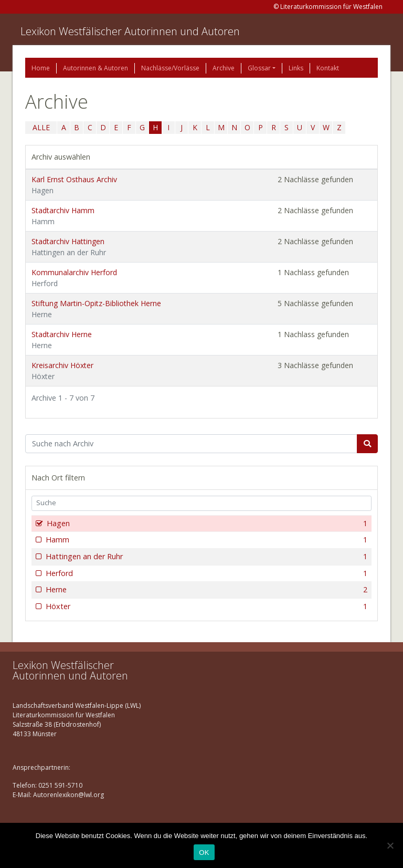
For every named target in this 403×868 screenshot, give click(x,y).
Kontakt (328, 68)
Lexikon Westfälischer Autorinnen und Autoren (130, 31)
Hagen (206, 524)
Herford (205, 573)
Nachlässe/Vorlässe (170, 68)
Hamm (205, 540)
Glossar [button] (259, 68)
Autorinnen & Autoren (96, 68)
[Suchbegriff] (191, 444)
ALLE (41, 127)
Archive (224, 68)
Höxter (205, 606)
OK (204, 853)
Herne (205, 590)
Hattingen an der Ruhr (205, 557)
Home (41, 68)
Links (296, 68)
